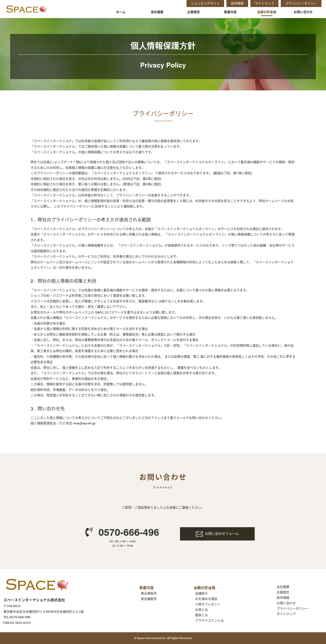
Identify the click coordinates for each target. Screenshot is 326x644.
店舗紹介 (201, 593)
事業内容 (230, 12)
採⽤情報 (283, 598)
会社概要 (157, 12)
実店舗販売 (149, 599)
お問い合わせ (303, 12)
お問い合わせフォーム (222, 534)
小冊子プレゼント (208, 604)
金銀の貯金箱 (267, 12)
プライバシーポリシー (292, 609)
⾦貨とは (201, 610)
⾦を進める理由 (206, 599)
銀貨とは (201, 615)
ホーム (121, 12)
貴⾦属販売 (149, 593)
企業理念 (194, 12)
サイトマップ (286, 614)
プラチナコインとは (209, 620)
